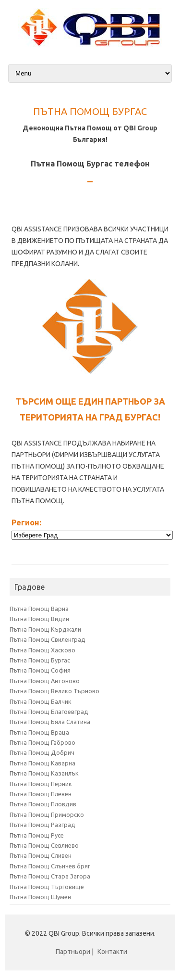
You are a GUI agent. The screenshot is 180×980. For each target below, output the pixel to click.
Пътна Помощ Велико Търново (54, 691)
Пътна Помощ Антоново (45, 681)
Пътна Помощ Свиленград (48, 639)
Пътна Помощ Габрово (42, 742)
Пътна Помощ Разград (42, 825)
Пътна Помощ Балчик (41, 701)
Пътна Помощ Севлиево (44, 845)
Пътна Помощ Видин (39, 619)
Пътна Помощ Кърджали (45, 629)
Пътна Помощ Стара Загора (50, 876)
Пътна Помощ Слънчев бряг (50, 866)
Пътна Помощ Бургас (40, 660)
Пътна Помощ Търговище (47, 887)
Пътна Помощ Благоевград (49, 712)
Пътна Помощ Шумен (40, 897)
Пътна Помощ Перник (41, 784)
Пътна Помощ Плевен (41, 794)
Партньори (73, 952)
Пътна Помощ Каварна (42, 763)
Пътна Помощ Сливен (41, 855)
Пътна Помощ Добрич (42, 752)
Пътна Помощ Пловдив (43, 804)
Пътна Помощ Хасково (42, 650)
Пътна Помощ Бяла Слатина (50, 722)
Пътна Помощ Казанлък (44, 773)
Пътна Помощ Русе (37, 835)
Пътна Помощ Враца (39, 732)
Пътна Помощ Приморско (47, 815)
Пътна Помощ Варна (39, 609)
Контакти (112, 952)
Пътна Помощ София (40, 670)
